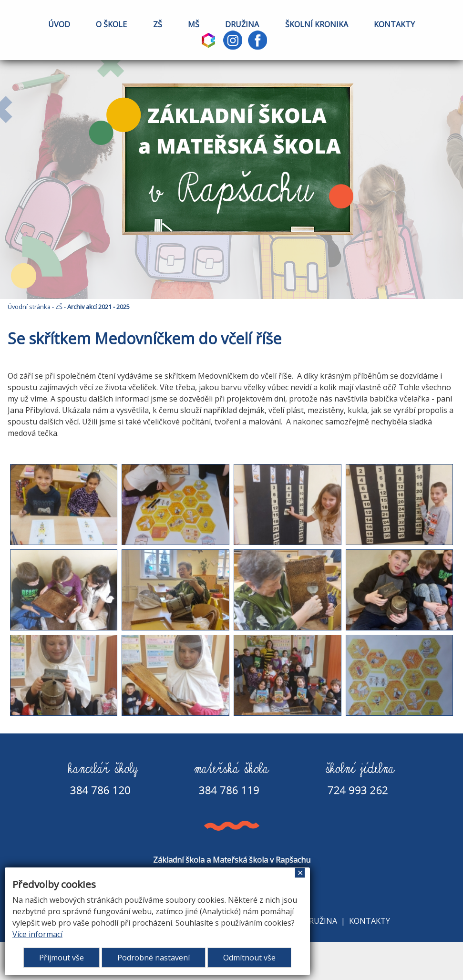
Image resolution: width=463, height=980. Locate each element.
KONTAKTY (394, 24)
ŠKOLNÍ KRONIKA (317, 24)
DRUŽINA (242, 24)
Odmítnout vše (249, 958)
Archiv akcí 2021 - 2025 (98, 307)
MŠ (194, 24)
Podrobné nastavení (154, 958)
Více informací (37, 934)
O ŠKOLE (111, 24)
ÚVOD (59, 24)
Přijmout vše (62, 958)
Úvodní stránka (29, 307)
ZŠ (158, 24)
